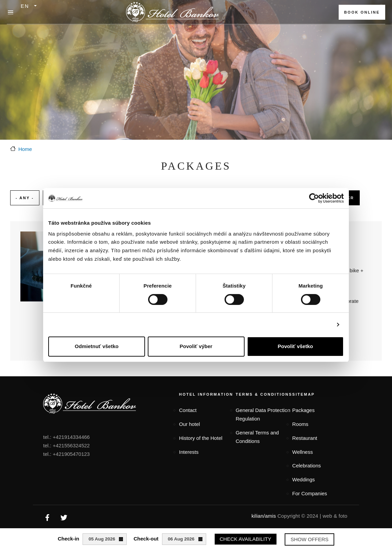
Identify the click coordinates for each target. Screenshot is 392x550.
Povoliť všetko (296, 346)
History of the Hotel (201, 438)
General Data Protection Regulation (263, 414)
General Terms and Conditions (257, 437)
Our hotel (190, 424)
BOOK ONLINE (362, 12)
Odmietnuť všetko (97, 346)
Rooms (300, 424)
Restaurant (305, 438)
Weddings (303, 479)
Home (25, 149)
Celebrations (306, 466)
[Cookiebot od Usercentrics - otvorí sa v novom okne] (314, 198)
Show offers (309, 539)
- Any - (25, 198)
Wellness (302, 452)
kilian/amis (264, 516)
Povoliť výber (196, 346)
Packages (303, 410)
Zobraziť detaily (311, 324)
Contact (188, 410)
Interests (189, 452)
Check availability (246, 539)
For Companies (310, 493)
